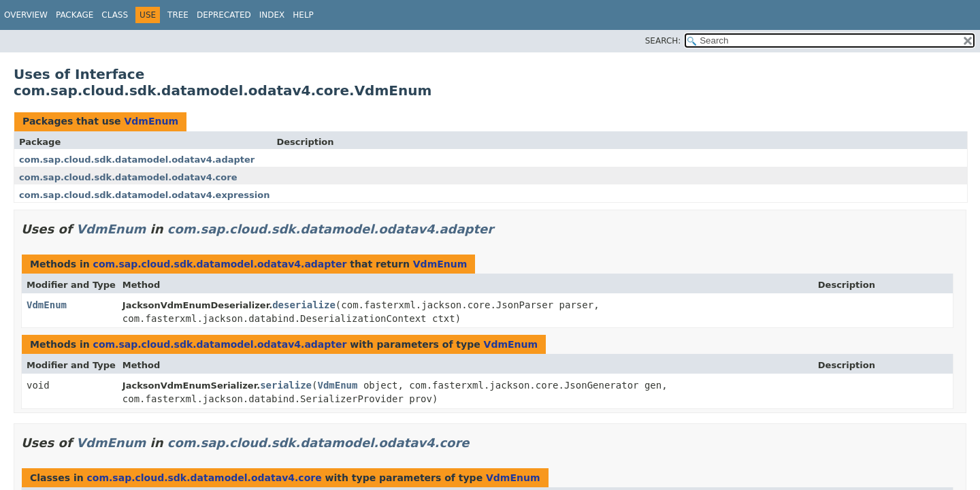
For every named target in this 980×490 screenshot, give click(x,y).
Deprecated (224, 15)
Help (303, 15)
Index (272, 15)
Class (115, 15)
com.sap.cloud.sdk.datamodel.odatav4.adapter (137, 160)
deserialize (304, 305)
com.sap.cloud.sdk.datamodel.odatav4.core (128, 177)
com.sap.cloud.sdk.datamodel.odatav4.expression (144, 195)
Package (75, 15)
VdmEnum (151, 121)
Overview (26, 15)
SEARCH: (663, 41)
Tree (178, 15)
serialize (286, 385)
